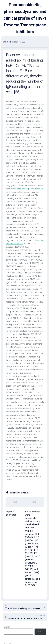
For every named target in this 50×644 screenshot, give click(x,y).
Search (7, 627)
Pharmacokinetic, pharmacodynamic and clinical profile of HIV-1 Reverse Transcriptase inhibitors (25, 18)
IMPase (7, 42)
